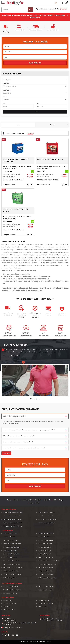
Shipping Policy (44, 601)
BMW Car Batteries (45, 551)
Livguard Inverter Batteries (13, 523)
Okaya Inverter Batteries (47, 513)
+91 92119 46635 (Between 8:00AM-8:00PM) (18, 623)
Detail (13, 185)
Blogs (62, 500)
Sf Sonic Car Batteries (46, 587)
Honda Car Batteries (46, 558)
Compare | (7, 184)
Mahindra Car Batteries (12, 564)
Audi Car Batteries (10, 551)
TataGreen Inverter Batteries (13, 527)
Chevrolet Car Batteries (12, 554)
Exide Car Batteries (10, 594)
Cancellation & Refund (46, 604)
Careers (38, 500)
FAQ (55, 500)
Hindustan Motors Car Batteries (49, 561)
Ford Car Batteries (10, 558)
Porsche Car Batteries (46, 534)
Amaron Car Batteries (11, 587)
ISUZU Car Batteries (45, 544)
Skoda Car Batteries (45, 571)
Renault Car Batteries (11, 571)
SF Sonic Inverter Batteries (13, 520)
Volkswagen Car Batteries (47, 578)
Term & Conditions (10, 604)
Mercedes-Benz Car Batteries (14, 568)
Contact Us (47, 500)
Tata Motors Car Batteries (12, 575)
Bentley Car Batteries (11, 541)
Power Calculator (35, 503)
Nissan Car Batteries (46, 568)
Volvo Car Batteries (10, 578)
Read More (6, 454)
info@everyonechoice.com (13, 628)
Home (7, 500)
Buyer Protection (9, 610)
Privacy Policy (8, 601)
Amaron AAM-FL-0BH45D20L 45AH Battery (16, 210)
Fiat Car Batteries (44, 554)
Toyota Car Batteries (46, 575)
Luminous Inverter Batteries (13, 513)
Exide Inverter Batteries (46, 516)
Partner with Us (27, 500)
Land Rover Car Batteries (12, 544)
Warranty (7, 607)
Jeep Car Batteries (10, 537)
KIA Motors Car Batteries (12, 547)
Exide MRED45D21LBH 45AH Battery (50, 159)
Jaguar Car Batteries (11, 534)
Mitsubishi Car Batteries (47, 541)
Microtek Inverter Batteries (48, 520)
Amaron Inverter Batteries (12, 516)
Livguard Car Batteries (46, 590)
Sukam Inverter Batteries (47, 523)
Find (35, 112)
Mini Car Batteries (45, 537)
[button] (31, 399)
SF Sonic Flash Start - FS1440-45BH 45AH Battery (16, 160)
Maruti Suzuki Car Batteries (48, 564)
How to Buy (42, 607)
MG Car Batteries (44, 547)
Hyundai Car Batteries (11, 561)
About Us (16, 500)
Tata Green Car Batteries (12, 590)
